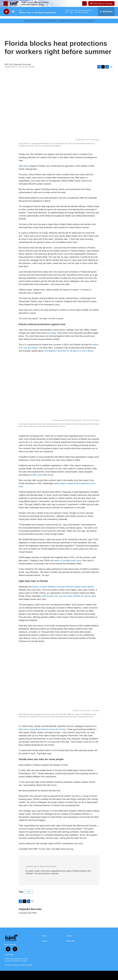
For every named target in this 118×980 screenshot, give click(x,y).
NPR (29, 892)
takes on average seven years (68, 560)
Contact (69, 936)
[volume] (13, 12)
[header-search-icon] (84, 3)
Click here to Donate (102, 4)
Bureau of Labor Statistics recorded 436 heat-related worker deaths (63, 587)
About (44, 936)
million (26, 166)
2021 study (37, 475)
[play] (6, 12)
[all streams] (106, 12)
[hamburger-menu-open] (6, 3)
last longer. (52, 333)
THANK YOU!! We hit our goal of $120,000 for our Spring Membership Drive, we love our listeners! (59, 21)
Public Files (71, 941)
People (44, 941)
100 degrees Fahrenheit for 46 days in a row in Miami (69, 351)
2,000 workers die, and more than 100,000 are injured (66, 596)
